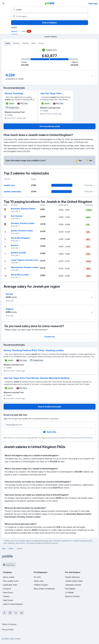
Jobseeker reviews (73, 585)
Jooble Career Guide (74, 581)
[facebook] (4, 613)
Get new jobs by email (50, 126)
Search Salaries (49, 23)
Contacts (7, 589)
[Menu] (3, 3)
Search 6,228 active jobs (49, 407)
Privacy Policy (73, 438)
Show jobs (90, 185)
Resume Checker (72, 596)
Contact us (49, 337)
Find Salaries (70, 589)
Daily (34, 43)
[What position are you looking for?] (50, 10)
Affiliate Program (41, 585)
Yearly (8, 43)
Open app (93, 3)
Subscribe (50, 432)
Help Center (8, 600)
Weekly (26, 43)
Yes (79, 160)
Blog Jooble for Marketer (44, 589)
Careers (6, 596)
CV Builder (69, 593)
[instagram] (10, 613)
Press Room (8, 593)
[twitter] (16, 613)
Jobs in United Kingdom (13, 604)
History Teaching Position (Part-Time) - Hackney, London (16, 94)
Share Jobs (39, 581)
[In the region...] (50, 16)
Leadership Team (10, 585)
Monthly (16, 43)
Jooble (17, 639)
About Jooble (9, 577)
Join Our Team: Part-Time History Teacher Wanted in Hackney (52, 94)
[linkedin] (22, 613)
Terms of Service (87, 438)
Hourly (41, 43)
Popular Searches (72, 577)
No (89, 160)
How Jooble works (11, 581)
